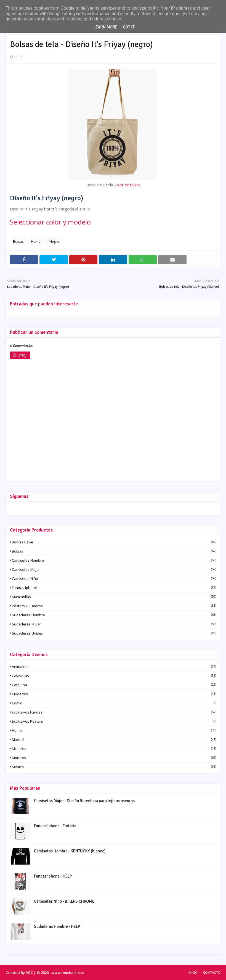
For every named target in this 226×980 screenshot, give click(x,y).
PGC (29, 973)
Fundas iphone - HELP (53, 876)
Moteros (114, 758)
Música (114, 767)
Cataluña (114, 685)
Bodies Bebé (114, 542)
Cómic (114, 703)
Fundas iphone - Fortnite (55, 826)
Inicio (193, 972)
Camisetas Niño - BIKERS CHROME (64, 901)
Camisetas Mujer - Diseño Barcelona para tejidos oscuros (84, 801)
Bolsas (18, 241)
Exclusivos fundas (114, 712)
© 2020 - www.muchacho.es (61, 973)
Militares (114, 749)
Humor (36, 241)
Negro (54, 241)
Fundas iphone (114, 588)
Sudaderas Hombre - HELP (57, 926)
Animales (114, 667)
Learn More (105, 27)
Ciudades (114, 694)
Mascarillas (114, 597)
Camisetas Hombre (114, 560)
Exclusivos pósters (114, 721)
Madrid (114, 739)
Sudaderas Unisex (114, 633)
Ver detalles (128, 185)
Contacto (212, 972)
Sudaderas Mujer (114, 624)
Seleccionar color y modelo (50, 222)
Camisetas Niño (114, 579)
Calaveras (114, 676)
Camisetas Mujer (114, 569)
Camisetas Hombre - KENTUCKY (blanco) (70, 851)
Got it (129, 27)
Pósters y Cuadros (114, 606)
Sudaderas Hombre (114, 615)
